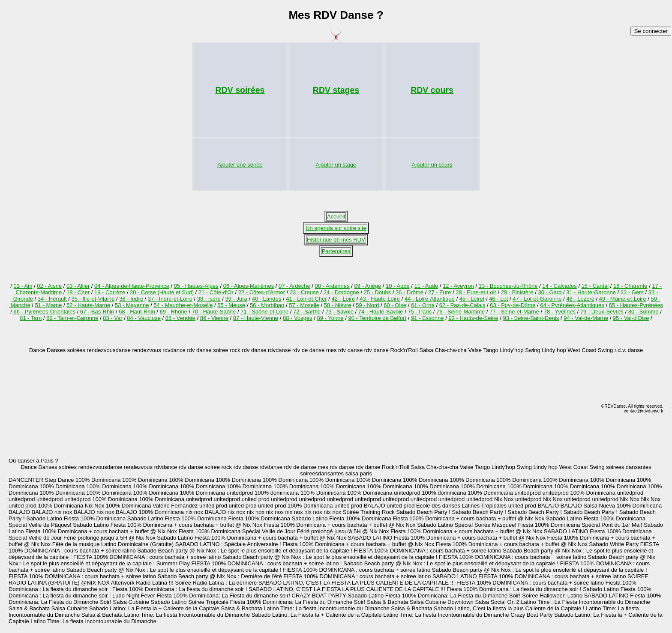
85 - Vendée (180, 318)
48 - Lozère (580, 299)
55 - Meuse (231, 305)
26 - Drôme (409, 292)
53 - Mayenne (132, 305)
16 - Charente (630, 286)
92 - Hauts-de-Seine (473, 318)
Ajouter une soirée (240, 165)
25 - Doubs (378, 292)
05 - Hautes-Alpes (196, 286)
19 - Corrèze (110, 292)
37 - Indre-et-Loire (170, 299)
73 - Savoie (339, 312)
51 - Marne (49, 305)
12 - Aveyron (458, 286)
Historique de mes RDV (336, 240)
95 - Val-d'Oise (631, 318)
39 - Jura (236, 299)
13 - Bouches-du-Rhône (508, 286)
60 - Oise (395, 305)
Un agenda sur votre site (336, 228)
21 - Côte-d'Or (216, 292)
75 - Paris (420, 312)
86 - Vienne (214, 318)
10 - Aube (398, 286)
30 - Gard (550, 292)
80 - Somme (643, 312)
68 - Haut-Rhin (137, 312)
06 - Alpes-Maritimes (249, 286)
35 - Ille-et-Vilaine (93, 299)
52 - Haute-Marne (88, 305)
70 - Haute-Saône (214, 312)
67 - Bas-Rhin (97, 312)
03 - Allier (78, 286)
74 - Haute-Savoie (381, 312)
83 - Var (112, 318)
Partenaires (336, 251)
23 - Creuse (304, 292)
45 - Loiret (472, 299)
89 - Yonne (330, 318)
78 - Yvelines (560, 312)
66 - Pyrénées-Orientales (44, 312)
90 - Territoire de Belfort (377, 318)
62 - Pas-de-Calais (462, 305)
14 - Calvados (560, 286)
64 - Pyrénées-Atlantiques (572, 305)
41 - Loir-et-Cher (306, 299)
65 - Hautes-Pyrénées (636, 305)
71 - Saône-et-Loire (264, 312)
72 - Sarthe (307, 312)
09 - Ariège (367, 286)
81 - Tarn (31, 318)
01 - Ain (23, 286)
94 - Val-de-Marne (586, 318)
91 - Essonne (427, 318)
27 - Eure (439, 292)
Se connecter (651, 31)
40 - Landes (267, 299)
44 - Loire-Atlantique (430, 299)
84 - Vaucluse (144, 318)
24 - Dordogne (341, 292)
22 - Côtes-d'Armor (262, 292)
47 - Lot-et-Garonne (537, 299)
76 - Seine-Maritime (460, 312)
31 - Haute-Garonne (591, 292)
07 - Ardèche (294, 286)
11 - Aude (426, 286)
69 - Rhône (174, 312)
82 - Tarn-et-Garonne (72, 318)
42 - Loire (343, 299)
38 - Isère (209, 299)
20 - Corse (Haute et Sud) (162, 292)
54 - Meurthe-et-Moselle (183, 305)
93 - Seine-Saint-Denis (531, 318)
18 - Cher (78, 292)
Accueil (336, 216)
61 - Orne (423, 305)
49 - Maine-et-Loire (623, 299)
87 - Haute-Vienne (256, 318)
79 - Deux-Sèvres (602, 312)
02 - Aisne (49, 286)
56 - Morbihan (267, 305)
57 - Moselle (304, 305)
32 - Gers (632, 292)
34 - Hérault (52, 299)
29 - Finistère (517, 292)
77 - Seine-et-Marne (514, 312)
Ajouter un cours (432, 165)
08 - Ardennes (332, 286)
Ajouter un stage (336, 165)
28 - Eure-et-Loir (476, 292)
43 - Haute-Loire (380, 299)
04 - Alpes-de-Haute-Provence (132, 286)
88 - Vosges (298, 318)
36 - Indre (131, 299)
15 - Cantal (595, 286)
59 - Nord (367, 305)
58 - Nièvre (338, 305)
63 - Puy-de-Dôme (513, 305)
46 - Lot (498, 299)
